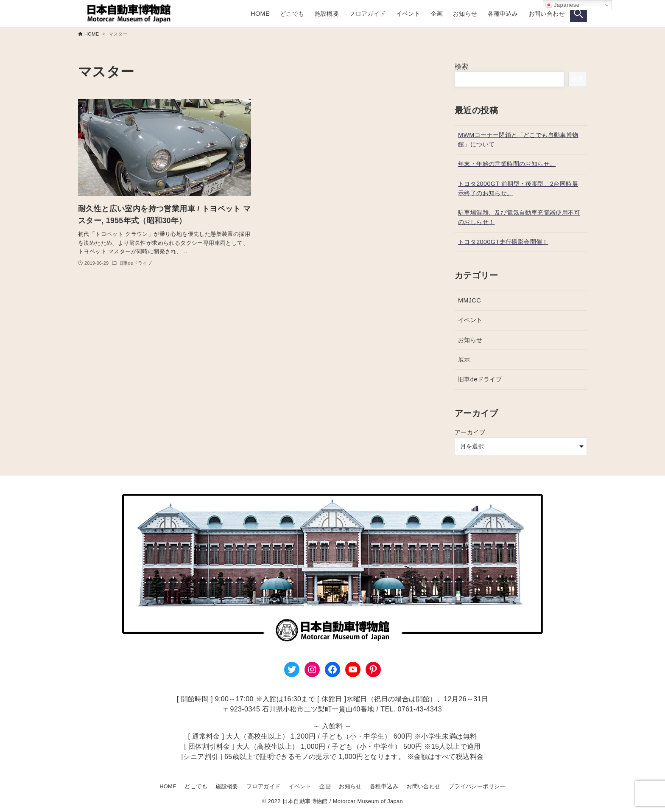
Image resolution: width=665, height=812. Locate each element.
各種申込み (384, 786)
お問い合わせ (423, 786)
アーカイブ (470, 432)
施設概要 (227, 786)
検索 (462, 66)
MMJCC (469, 300)
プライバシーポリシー (477, 786)
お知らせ (470, 340)
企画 (325, 786)
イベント (470, 320)
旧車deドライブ (480, 379)
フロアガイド (263, 786)
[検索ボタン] (578, 14)
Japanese (563, 5)
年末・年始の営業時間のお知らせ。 (507, 164)
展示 (464, 359)
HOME (168, 786)
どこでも (196, 786)
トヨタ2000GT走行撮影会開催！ (503, 242)
